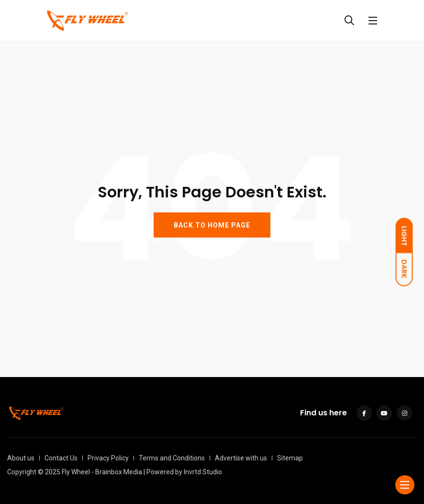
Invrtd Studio (203, 472)
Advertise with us (241, 458)
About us (21, 458)
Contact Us (61, 458)
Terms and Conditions (172, 458)
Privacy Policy (108, 458)
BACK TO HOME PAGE (212, 225)
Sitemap (290, 458)
